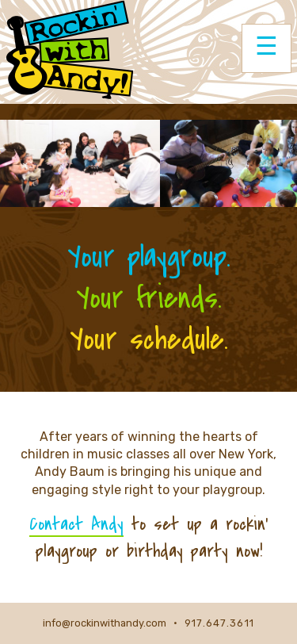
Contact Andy (76, 524)
